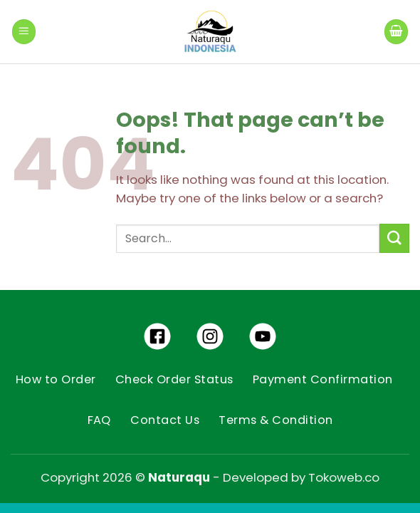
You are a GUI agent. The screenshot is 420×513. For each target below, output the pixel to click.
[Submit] (394, 238)
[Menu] (24, 31)
